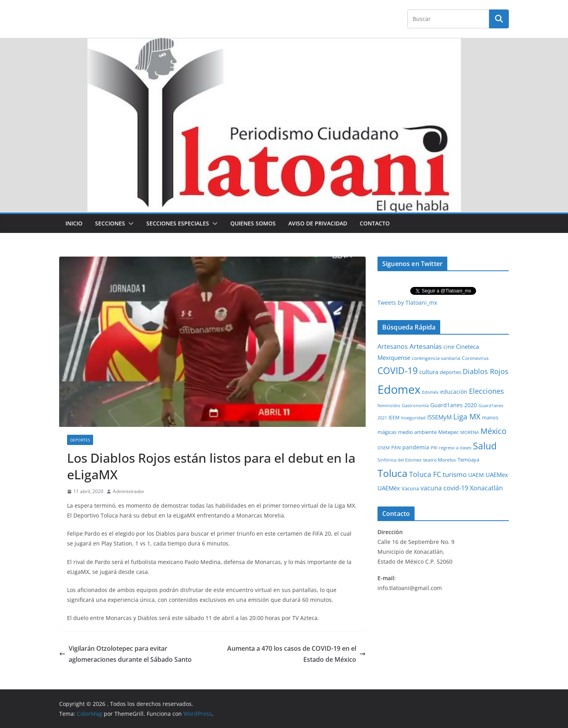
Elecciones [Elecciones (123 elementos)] (487, 391)
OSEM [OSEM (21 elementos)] (384, 448)
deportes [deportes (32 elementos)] (450, 372)
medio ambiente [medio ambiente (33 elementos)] (417, 432)
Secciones (110, 223)
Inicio (74, 223)
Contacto (375, 223)
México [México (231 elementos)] (493, 431)
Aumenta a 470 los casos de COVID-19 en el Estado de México (296, 654)
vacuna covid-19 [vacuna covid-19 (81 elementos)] (444, 488)
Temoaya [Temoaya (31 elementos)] (468, 460)
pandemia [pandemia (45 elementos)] (416, 447)
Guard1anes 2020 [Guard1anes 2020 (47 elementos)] (454, 405)
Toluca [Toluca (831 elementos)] (392, 473)
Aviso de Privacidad (318, 223)
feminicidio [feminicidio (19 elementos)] (389, 406)
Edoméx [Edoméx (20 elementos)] (430, 392)
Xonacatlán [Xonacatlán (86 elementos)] (486, 488)
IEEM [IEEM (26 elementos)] (394, 417)
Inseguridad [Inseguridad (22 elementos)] (413, 418)
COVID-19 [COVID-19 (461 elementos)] (398, 371)
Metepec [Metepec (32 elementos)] (448, 432)
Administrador (129, 491)
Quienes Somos (253, 223)
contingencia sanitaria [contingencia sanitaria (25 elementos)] (436, 358)
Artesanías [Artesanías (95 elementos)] (426, 346)
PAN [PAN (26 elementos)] (396, 447)
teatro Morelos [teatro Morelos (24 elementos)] (440, 460)
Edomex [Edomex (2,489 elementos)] (399, 389)
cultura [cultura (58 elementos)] (429, 372)
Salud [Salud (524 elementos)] (485, 446)
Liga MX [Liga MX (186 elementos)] (467, 416)
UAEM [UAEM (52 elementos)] (476, 475)
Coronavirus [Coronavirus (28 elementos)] (475, 358)
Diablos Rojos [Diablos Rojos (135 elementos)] (486, 371)
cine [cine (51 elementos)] (449, 347)
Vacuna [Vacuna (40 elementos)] (410, 488)
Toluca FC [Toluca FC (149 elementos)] (425, 474)
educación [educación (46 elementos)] (454, 392)
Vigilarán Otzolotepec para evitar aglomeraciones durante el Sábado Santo (125, 654)
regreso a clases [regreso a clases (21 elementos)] (455, 448)
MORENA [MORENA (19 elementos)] (470, 432)
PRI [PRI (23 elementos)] (434, 448)
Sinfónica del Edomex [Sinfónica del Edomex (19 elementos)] (400, 460)
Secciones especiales (178, 223)
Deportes (80, 440)
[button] (129, 223)
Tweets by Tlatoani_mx (407, 303)
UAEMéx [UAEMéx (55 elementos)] (389, 488)
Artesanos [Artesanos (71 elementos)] (393, 346)
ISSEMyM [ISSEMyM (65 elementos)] (439, 417)
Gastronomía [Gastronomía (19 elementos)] (415, 406)
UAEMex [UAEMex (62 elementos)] (497, 475)
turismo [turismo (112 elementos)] (455, 474)
